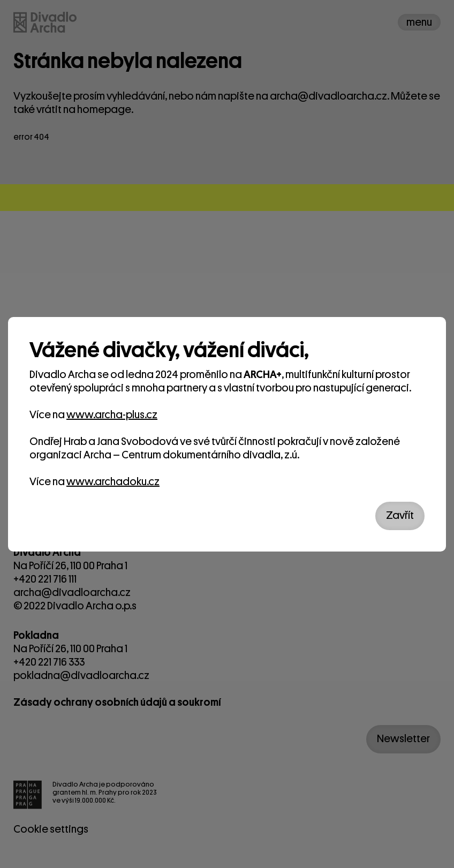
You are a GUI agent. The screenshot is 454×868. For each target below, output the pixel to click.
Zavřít (400, 515)
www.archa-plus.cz (112, 415)
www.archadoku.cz (113, 482)
